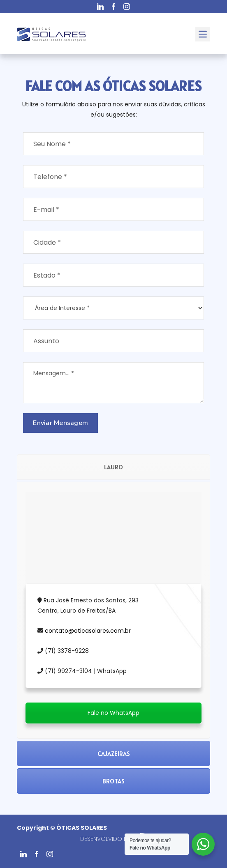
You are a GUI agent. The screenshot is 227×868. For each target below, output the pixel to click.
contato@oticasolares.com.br (88, 631)
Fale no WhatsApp (113, 713)
